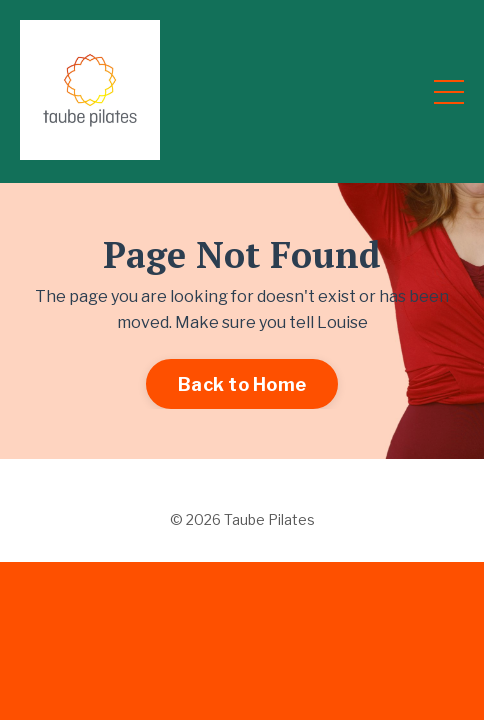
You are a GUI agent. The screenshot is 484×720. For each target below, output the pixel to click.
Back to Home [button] (242, 384)
